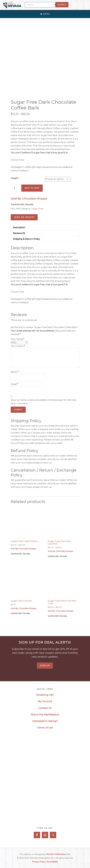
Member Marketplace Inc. (58, 854)
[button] (47, 13)
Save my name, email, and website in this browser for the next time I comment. (44, 402)
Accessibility (52, 862)
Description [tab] (19, 227)
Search (62, 5)
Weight (15, 178)
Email (14, 384)
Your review (18, 346)
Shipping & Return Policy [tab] (26, 239)
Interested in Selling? (45, 721)
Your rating (17, 339)
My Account (45, 701)
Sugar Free (37, 209)
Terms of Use (45, 728)
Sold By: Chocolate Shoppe (29, 199)
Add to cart (32, 188)
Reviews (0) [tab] (19, 233)
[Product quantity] (15, 188)
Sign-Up (45, 666)
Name (15, 372)
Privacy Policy (39, 862)
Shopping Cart (45, 695)
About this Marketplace (45, 715)
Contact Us (45, 708)
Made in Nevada (12, 5)
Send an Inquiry (24, 217)
